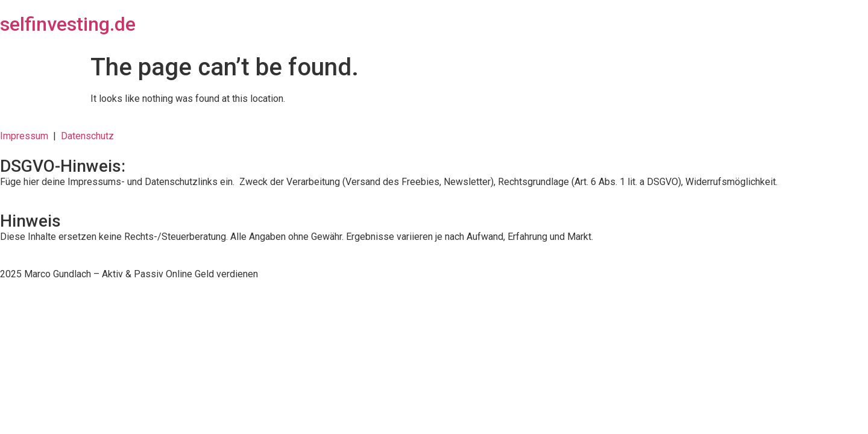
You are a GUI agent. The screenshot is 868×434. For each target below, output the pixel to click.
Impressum (27, 136)
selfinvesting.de (68, 24)
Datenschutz (87, 136)
